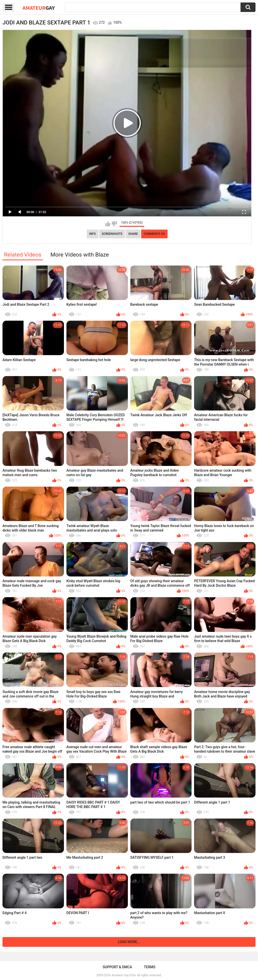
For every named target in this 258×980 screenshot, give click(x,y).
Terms (150, 967)
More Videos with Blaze (80, 255)
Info (93, 234)
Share (133, 234)
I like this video (108, 224)
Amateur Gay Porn (124, 975)
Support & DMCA (117, 967)
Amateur (39, 8)
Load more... (129, 942)
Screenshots (112, 234)
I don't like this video (114, 224)
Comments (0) (154, 234)
